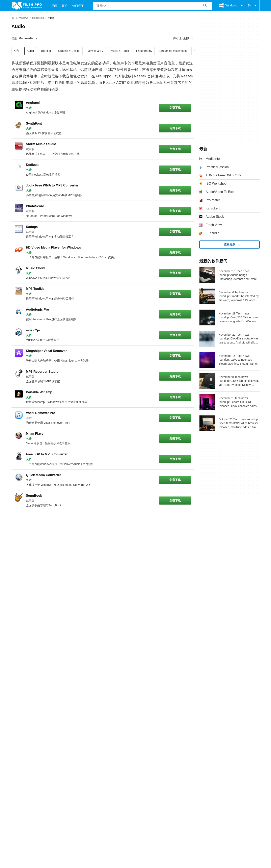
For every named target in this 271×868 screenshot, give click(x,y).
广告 (39, 655)
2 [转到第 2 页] (28, 521)
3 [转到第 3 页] (40, 521)
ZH (253, 6)
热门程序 (78, 6)
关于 (15, 655)
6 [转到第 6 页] (77, 521)
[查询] (153, 6)
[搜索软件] (205, 6)
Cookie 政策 (42, 663)
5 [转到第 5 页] (65, 521)
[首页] (13, 18)
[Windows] (23, 18)
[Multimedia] (38, 18)
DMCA (98, 663)
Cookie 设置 (117, 663)
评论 (65, 6)
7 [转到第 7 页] (89, 521)
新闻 (54, 6)
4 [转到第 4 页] (53, 521)
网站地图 (54, 655)
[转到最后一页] (184, 521)
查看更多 (229, 244)
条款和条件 (20, 663)
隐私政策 (63, 663)
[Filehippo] (27, 6)
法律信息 (81, 663)
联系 (27, 655)
